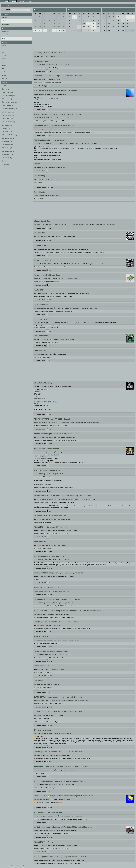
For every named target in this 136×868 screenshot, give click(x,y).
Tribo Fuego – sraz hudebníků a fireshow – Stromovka (55, 125)
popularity (5, 18)
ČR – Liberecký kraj (7, 105)
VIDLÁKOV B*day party (43, 383)
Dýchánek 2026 (40, 246)
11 (35, 24)
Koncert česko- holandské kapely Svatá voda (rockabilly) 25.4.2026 (60, 781)
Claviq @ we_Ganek (42, 61)
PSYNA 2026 (39, 290)
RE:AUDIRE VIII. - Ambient (44, 842)
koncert (4, 46)
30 (49, 17)
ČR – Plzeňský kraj (7, 119)
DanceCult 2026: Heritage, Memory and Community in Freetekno (59, 573)
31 (64, 30)
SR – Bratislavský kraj (8, 138)
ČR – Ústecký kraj (7, 125)
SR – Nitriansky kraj (7, 145)
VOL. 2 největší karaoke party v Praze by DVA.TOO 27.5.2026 (58, 114)
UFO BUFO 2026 (40, 319)
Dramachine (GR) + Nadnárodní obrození (50, 516)
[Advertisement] (84, 41)
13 (45, 24)
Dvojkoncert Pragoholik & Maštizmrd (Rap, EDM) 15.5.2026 (57, 599)
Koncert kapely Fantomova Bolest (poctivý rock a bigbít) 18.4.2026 (60, 857)
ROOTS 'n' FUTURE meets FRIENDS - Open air (52, 419)
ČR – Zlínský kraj (7, 132)
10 (64, 20)
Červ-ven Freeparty (41, 336)
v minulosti (5, 35)
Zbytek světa (6, 164)
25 (35, 30)
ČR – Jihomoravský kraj (9, 96)
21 (49, 27)
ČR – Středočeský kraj (8, 122)
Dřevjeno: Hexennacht (43, 730)
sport (3, 72)
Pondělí (37, 164)
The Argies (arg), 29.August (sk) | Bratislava (51, 651)
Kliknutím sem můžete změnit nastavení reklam (14, 866)
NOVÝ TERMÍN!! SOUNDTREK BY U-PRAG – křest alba (55, 91)
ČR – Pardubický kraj (8, 115)
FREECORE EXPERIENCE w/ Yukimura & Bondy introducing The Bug (61, 766)
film (3, 62)
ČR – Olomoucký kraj (8, 112)
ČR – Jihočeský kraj (8, 92)
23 (59, 27)
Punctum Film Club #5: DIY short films (49, 556)
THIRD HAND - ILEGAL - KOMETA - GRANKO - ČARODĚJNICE (58, 712)
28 (40, 17)
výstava (4, 59)
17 (64, 24)
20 (45, 27)
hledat (8, 10)
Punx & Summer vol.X (42, 260)
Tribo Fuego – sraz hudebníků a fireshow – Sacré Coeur (56, 622)
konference (5, 49)
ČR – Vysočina (6, 128)
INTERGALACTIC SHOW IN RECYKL (48, 812)
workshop (5, 78)
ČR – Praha (5, 89)
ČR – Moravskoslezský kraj (10, 109)
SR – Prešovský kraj (8, 148)
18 (35, 27)
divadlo (4, 75)
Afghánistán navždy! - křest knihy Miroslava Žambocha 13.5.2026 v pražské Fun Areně (68, 611)
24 (64, 27)
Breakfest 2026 (40, 233)
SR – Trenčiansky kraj (8, 151)
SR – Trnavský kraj (7, 154)
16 (59, 24)
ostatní (4, 65)
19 (40, 27)
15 (54, 24)
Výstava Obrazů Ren (42, 221)
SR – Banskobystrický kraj (9, 135)
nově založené (6, 24)
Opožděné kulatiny (41, 305)
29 (45, 17)
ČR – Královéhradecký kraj (10, 102)
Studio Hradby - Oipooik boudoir (47, 449)
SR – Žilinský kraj (7, 158)
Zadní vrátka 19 (40, 542)
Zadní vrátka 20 (40, 351)
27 (35, 17)
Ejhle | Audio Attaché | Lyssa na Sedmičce (50, 140)
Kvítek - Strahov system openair (46, 588)
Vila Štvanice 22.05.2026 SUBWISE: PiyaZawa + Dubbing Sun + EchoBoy (62, 496)
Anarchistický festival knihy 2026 (47, 470)
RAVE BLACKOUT (41, 637)
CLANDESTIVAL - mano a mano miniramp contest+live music (58, 697)
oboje (4, 38)
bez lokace (5, 86)
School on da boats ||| (42, 666)
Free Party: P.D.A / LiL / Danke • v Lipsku (50, 53)
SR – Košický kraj (7, 141)
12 (40, 24)
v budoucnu (5, 32)
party (3, 69)
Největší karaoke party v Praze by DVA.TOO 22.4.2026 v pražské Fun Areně (63, 827)
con (3, 52)
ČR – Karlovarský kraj (8, 99)
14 (49, 24)
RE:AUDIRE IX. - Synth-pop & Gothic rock (50, 527)
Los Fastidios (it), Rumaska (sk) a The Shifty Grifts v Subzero (58, 76)
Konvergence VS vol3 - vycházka (47, 275)
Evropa (4, 161)
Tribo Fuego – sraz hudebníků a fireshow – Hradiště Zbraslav (58, 752)
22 (54, 27)
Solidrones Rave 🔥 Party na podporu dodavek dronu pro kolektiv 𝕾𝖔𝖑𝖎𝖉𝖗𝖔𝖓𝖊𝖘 (64, 796)
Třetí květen (38, 681)
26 (40, 30)
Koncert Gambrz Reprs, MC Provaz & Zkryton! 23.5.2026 (56, 434)
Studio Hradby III (40, 176)
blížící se (5, 21)
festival (4, 56)
